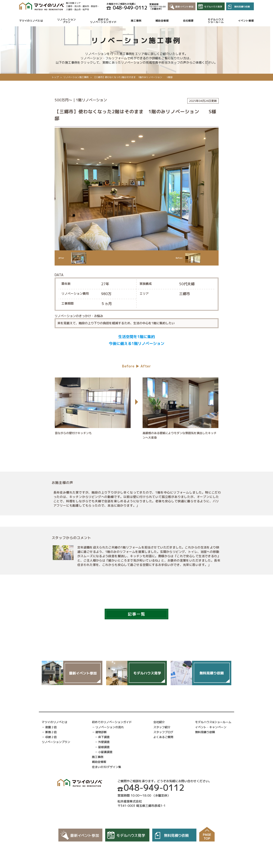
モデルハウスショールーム (216, 21)
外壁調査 (104, 742)
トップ (55, 77)
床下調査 (104, 737)
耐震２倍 (51, 727)
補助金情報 (162, 21)
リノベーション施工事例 (76, 77)
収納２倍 (51, 737)
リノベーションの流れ (110, 727)
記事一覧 (136, 614)
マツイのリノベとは (31, 21)
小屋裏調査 (105, 752)
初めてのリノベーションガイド (103, 21)
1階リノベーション (91, 100)
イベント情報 (246, 21)
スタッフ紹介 (162, 727)
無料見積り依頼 (205, 732)
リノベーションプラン (67, 21)
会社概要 (188, 21)
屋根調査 (104, 747)
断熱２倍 (51, 732)
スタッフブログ (163, 732)
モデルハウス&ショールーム (213, 722)
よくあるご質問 (163, 737)
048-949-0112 (130, 8)
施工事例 (136, 21)
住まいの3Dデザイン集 (107, 767)
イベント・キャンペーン (211, 727)
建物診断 (101, 732)
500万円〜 (63, 100)
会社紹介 (159, 722)
